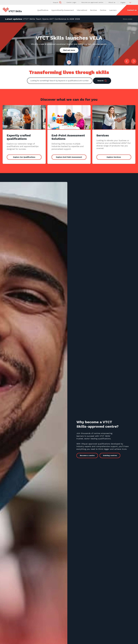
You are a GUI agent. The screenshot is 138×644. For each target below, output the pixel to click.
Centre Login (71, 2)
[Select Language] (127, 2)
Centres (103, 10)
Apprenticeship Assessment (63, 10)
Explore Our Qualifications (24, 157)
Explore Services (114, 157)
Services (94, 10)
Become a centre (91, 455)
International (82, 10)
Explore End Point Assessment (69, 157)
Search (102, 81)
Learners (113, 10)
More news (128, 19)
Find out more (69, 50)
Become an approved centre (92, 2)
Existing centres (114, 455)
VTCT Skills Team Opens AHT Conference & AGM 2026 (52, 19)
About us (112, 2)
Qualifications (43, 10)
